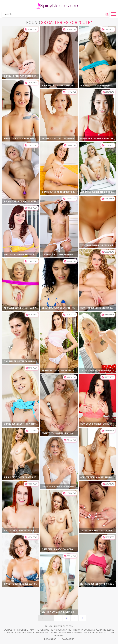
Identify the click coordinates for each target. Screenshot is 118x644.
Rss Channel (51, 639)
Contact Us (68, 639)
